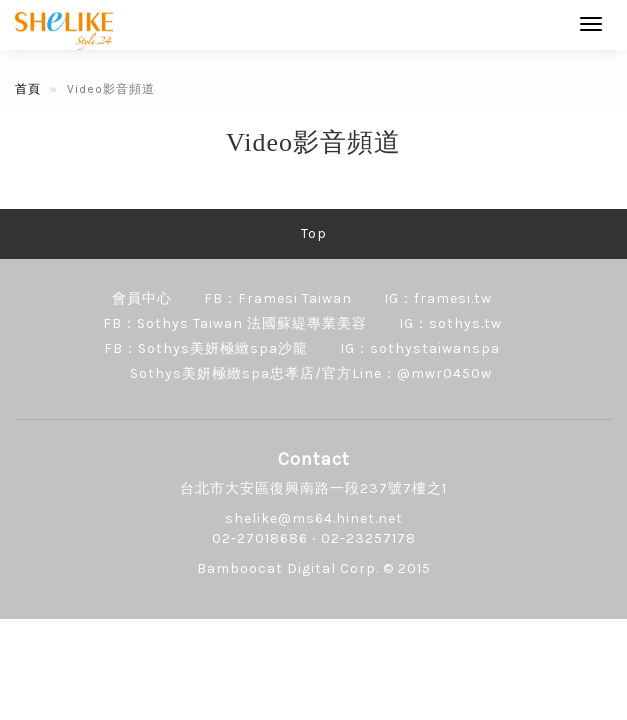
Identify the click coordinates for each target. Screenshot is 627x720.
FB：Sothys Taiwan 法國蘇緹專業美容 (235, 323)
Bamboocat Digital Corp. (288, 568)
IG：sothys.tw (450, 323)
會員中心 (142, 298)
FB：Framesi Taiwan (278, 298)
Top (314, 233)
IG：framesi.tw (438, 298)
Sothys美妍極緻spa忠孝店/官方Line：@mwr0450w (311, 373)
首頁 (28, 89)
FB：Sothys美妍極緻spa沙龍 (206, 348)
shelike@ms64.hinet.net (314, 518)
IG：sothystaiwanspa (420, 348)
